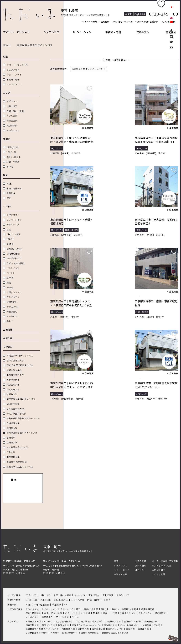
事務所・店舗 (117, 28)
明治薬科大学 (13, 400)
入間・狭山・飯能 (15, 107)
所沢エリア (12, 97)
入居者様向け (159, 559)
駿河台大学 (12, 390)
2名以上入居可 (14, 230)
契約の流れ (146, 28)
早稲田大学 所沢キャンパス (20, 352)
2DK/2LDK (11, 148)
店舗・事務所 (13, 158)
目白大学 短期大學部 (17, 458)
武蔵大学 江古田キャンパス (20, 463)
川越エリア (12, 102)
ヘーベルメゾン (14, 80)
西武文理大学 (13, 385)
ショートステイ (14, 71)
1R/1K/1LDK (12, 143)
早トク (10, 317)
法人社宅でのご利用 (124, 19)
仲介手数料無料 (14, 254)
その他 (10, 162)
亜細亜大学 (12, 438)
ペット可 (11, 269)
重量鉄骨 (11, 189)
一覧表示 (14, 485)
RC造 (9, 180)
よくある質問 (159, 563)
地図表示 (32, 485)
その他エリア (13, 126)
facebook (171, 30)
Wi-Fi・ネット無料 (15, 259)
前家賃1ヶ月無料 (15, 245)
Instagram (171, 36)
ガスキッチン (13, 293)
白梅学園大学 (13, 419)
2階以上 (10, 235)
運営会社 (173, 28)
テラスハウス (13, 303)
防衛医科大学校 (14, 366)
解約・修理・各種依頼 (149, 19)
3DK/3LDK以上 (14, 153)
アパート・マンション (16, 28)
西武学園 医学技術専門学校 (20, 361)
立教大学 (11, 448)
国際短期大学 (13, 453)
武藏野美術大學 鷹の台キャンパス (23, 414)
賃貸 (116, 550)
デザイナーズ (13, 221)
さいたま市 (12, 112)
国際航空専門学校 (15, 371)
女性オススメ (13, 211)
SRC (9, 194)
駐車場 (10, 274)
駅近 (9, 225)
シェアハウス (52, 28)
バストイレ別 (13, 264)
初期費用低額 (13, 250)
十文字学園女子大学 (16, 409)
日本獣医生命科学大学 (17, 443)
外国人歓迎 (141, 550)
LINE (171, 42)
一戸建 (10, 283)
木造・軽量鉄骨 (14, 184)
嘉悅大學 (11, 434)
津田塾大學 (12, 424)
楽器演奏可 (12, 307)
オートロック (13, 312)
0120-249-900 (163, 10)
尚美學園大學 (13, 376)
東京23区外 (12, 121)
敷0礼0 (10, 240)
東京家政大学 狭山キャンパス (21, 395)
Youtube (171, 48)
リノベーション (84, 28)
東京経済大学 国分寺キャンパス (22, 429)
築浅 (9, 278)
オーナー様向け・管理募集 (96, 19)
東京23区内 (12, 117)
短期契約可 (12, 298)
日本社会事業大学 (15, 405)
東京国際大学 (13, 381)
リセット (32, 476)
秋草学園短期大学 (15, 356)
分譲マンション (14, 288)
